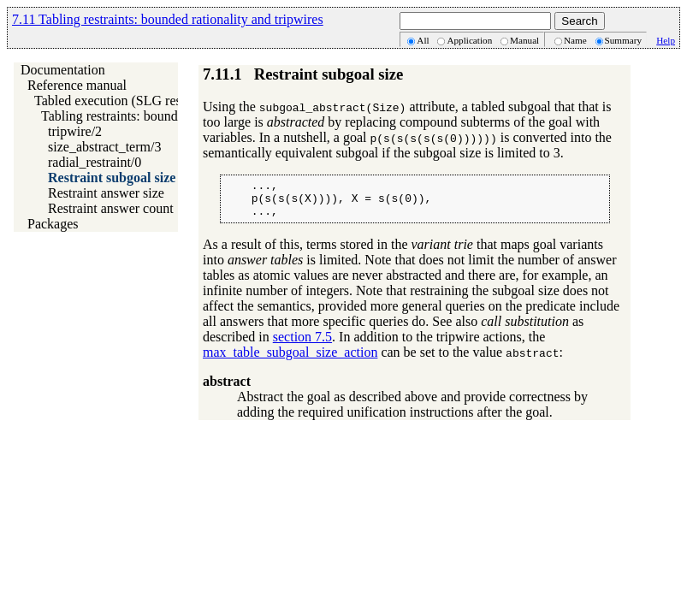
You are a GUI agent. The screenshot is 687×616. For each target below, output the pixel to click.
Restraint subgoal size (112, 178)
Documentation (63, 70)
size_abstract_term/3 (104, 147)
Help (666, 40)
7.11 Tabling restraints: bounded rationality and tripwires (168, 19)
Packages (53, 224)
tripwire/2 (75, 131)
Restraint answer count (111, 208)
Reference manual (77, 85)
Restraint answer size (106, 193)
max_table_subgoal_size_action (290, 360)
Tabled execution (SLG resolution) (129, 101)
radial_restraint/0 (95, 162)
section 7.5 (302, 344)
